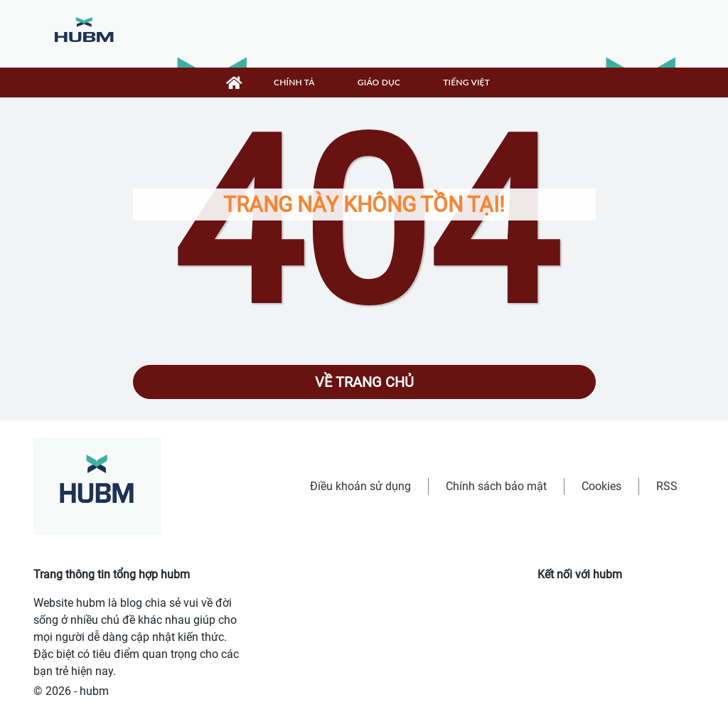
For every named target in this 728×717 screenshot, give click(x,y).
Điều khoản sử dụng (360, 486)
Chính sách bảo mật (496, 486)
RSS (667, 486)
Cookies (601, 486)
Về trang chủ (364, 382)
